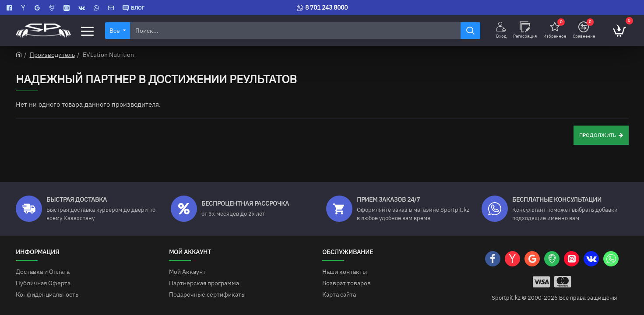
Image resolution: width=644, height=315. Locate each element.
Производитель (52, 55)
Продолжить (598, 135)
